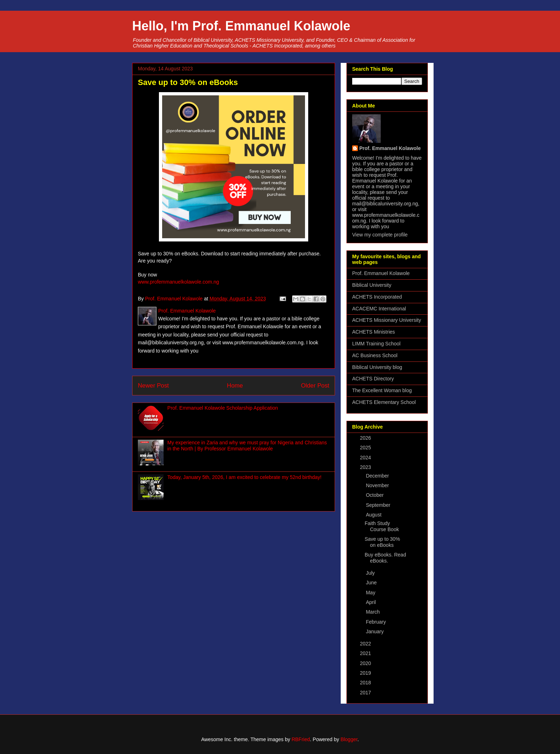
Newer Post (153, 386)
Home (235, 386)
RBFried (301, 739)
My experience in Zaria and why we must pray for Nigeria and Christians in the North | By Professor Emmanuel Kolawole (247, 446)
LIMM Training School (376, 344)
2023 (366, 467)
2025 (366, 448)
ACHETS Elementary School (384, 402)
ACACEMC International (379, 309)
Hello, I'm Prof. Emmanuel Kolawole (241, 26)
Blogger (349, 739)
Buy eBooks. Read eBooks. (385, 558)
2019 (366, 673)
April (371, 602)
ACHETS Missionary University (387, 320)
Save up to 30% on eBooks (382, 542)
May (371, 593)
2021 (366, 653)
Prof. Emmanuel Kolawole (390, 148)
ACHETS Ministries (374, 332)
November (378, 485)
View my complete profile (380, 235)
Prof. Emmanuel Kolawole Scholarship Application (223, 408)
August (374, 515)
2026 (366, 438)
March (373, 612)
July (371, 573)
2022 (366, 644)
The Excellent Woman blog (382, 390)
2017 (366, 693)
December (378, 476)
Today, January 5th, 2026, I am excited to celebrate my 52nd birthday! (245, 477)
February (376, 622)
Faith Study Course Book (382, 526)
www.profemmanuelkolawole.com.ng (178, 282)
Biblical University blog (377, 367)
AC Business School (375, 355)
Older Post (315, 386)
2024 (366, 458)
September (379, 505)
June (372, 583)
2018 (366, 683)
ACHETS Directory (373, 379)
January (375, 631)
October (375, 495)
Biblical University (372, 285)
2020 (366, 663)
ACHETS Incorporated (377, 297)
